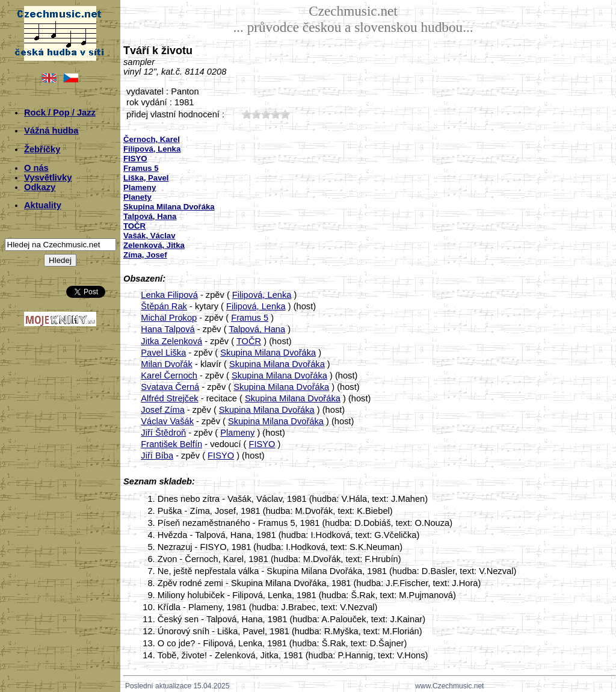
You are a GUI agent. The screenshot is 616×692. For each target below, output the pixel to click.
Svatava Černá (170, 387)
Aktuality (43, 205)
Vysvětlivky (48, 178)
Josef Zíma (163, 410)
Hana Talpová (168, 329)
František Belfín (171, 444)
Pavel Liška (163, 353)
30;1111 (266, 114)
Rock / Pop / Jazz (60, 113)
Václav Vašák (167, 421)
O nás (36, 168)
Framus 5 (250, 318)
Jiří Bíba (157, 456)
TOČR (249, 341)
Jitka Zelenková (171, 341)
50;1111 (285, 114)
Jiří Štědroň (163, 433)
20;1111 (256, 114)
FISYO (262, 444)
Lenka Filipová (169, 295)
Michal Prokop (169, 318)
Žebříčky (42, 149)
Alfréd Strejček (169, 398)
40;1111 (276, 114)
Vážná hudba (51, 131)
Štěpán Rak (164, 306)
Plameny (237, 433)
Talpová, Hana (257, 329)
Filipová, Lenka (262, 295)
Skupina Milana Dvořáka (268, 353)
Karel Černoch (169, 375)
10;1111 (247, 114)
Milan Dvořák (167, 364)
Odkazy (40, 187)
